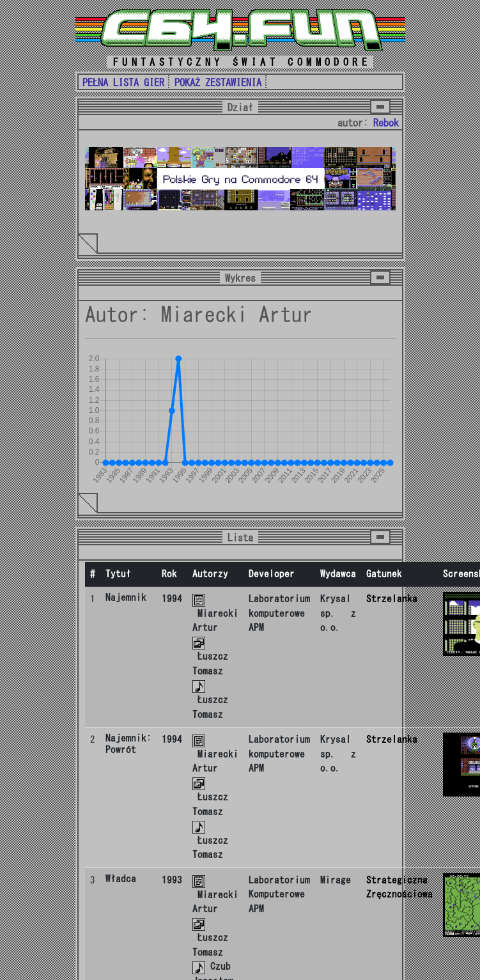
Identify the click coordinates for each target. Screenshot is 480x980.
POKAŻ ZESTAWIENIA (218, 82)
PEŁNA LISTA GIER (123, 82)
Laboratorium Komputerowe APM (279, 894)
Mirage (336, 880)
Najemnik (126, 597)
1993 (172, 880)
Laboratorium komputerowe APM (279, 613)
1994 (172, 599)
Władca (121, 879)
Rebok (386, 123)
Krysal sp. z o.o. (338, 613)
